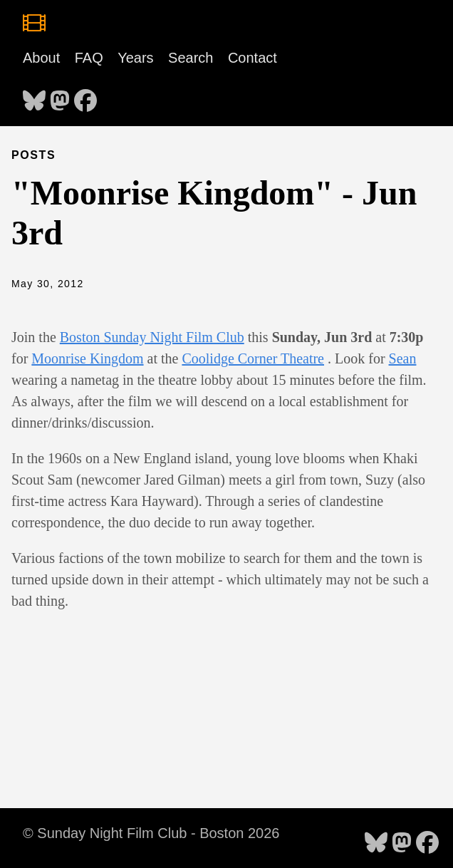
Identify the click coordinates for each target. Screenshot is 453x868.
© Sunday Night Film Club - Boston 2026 (151, 833)
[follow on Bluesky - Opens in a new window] (34, 96)
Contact (252, 58)
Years (135, 58)
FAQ (89, 58)
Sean (403, 358)
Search (191, 58)
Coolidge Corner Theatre (253, 358)
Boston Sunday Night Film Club (152, 337)
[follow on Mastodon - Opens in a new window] (60, 96)
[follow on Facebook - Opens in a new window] (85, 96)
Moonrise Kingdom (87, 358)
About (41, 58)
